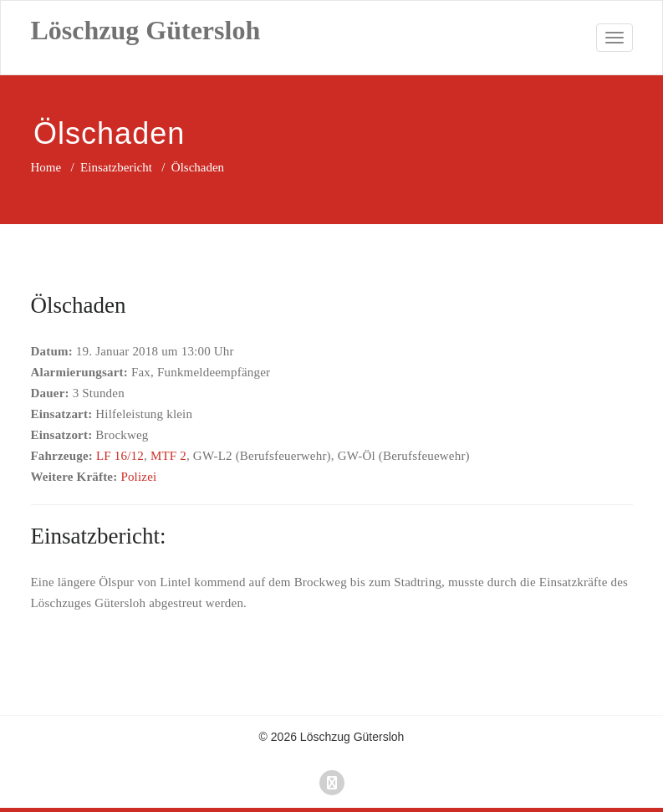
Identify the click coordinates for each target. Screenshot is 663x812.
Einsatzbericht (116, 167)
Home (46, 167)
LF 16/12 (120, 456)
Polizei (138, 477)
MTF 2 (168, 456)
